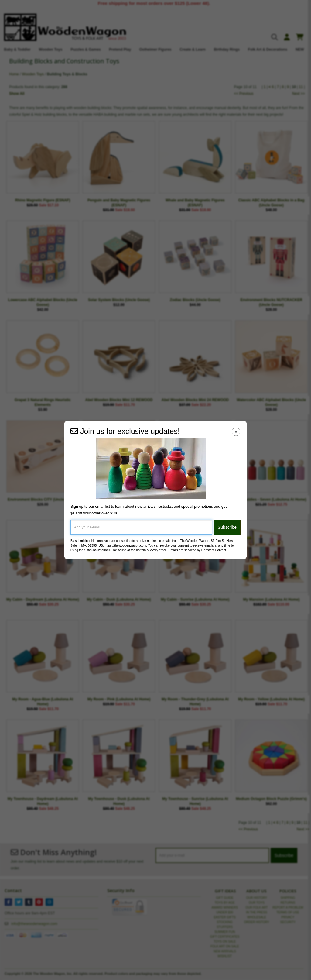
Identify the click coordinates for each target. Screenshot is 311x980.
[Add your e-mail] (141, 527)
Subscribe (227, 527)
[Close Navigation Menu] (236, 432)
